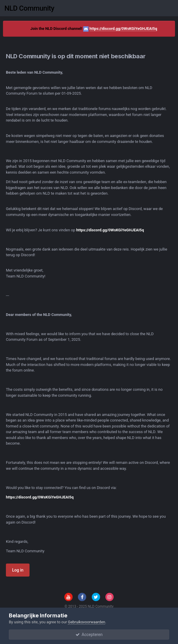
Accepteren (89, 635)
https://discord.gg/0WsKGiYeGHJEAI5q (123, 29)
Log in (18, 570)
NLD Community (29, 8)
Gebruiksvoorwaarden (86, 622)
